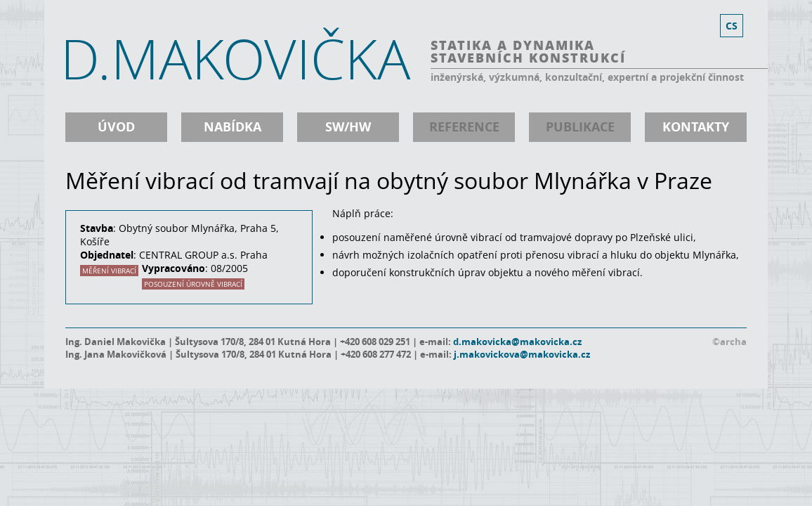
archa (733, 342)
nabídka (233, 127)
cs (732, 26)
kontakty (696, 127)
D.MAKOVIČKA (235, 58)
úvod (116, 127)
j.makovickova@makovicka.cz (522, 354)
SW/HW (348, 127)
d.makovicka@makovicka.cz (517, 342)
